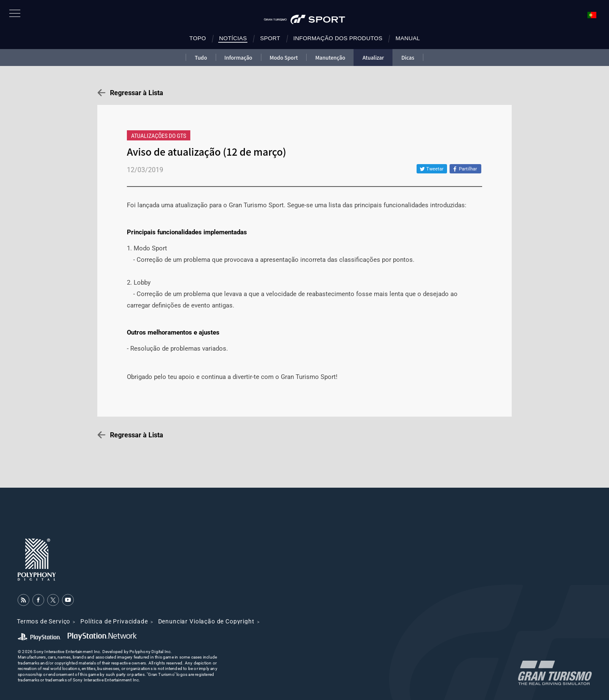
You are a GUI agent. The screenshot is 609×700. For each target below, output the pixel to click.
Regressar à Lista (137, 93)
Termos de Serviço (44, 621)
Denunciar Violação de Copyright (206, 621)
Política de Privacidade (114, 621)
